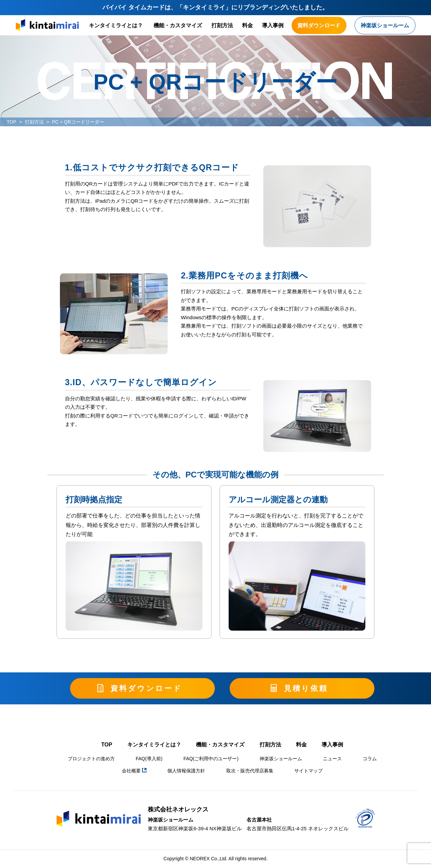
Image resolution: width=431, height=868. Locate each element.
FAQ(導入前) (149, 759)
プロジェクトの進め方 (91, 759)
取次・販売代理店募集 (250, 771)
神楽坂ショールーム (281, 759)
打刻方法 (222, 25)
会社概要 (134, 771)
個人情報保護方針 (186, 771)
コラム (370, 759)
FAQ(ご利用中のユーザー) (211, 759)
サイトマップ (308, 771)
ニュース (332, 759)
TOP (12, 122)
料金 (247, 25)
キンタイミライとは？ (116, 25)
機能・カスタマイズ (178, 25)
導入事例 (273, 25)
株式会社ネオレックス (178, 809)
